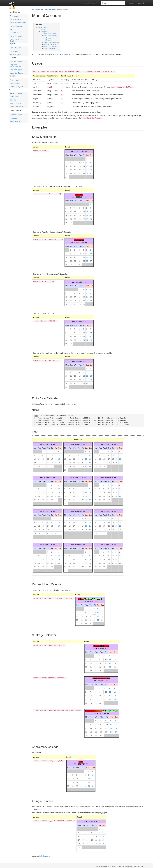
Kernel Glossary (16, 26)
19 (75, 168)
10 (66, 164)
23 (91, 168)
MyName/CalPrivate (101, 644)
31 (66, 176)
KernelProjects (15, 55)
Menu (132, 3)
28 (84, 172)
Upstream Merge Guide (16, 40)
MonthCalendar (63, 9)
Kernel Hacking (16, 19)
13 (80, 164)
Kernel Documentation (18, 23)
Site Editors (14, 97)
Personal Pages (16, 70)
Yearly (81, 760)
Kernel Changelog (17, 36)
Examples (44, 32)
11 (71, 164)
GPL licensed (127, 865)
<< (72, 150)
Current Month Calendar (51, 42)
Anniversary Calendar (50, 46)
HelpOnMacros (50, 9)
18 (71, 168)
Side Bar (13, 100)
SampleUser (79, 239)
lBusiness (98, 709)
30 (91, 172)
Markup (49, 38)
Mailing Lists (15, 80)
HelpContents (15, 121)
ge (83, 597)
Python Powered (116, 865)
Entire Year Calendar (50, 36)
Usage (43, 30)
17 (66, 168)
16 (91, 164)
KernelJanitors (15, 48)
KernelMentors (15, 51)
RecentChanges (16, 115)
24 (66, 172)
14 (84, 164)
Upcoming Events (17, 73)
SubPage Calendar (50, 44)
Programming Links (17, 87)
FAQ (12, 29)
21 (84, 168)
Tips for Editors (16, 103)
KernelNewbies (38, 9)
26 (75, 172)
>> (86, 150)
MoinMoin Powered (103, 865)
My (79, 597)
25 (71, 172)
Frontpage (14, 16)
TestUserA (89, 597)
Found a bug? (15, 33)
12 (75, 164)
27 (80, 172)
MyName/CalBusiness (101, 677)
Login (140, 3)
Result (48, 40)
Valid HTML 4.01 (138, 865)
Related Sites (15, 83)
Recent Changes (16, 93)
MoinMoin (65, 54)
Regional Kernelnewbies (16, 66)
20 (80, 168)
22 (87, 168)
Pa (81, 597)
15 (87, 164)
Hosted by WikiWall (17, 107)
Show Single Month (50, 34)
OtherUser (79, 193)
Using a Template (49, 48)
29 (87, 172)
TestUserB (98, 597)
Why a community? (17, 61)
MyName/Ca (90, 709)
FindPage (14, 118)
